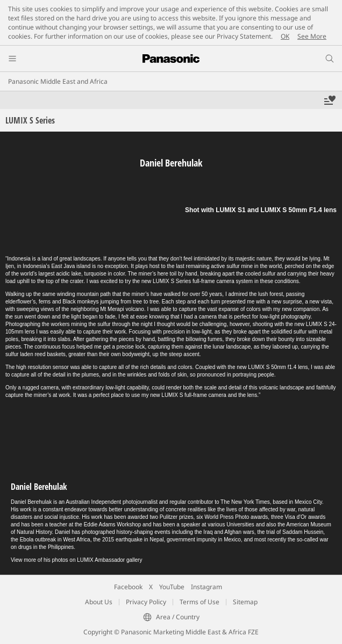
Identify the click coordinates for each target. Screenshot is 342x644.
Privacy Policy (146, 602)
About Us (99, 602)
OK (285, 36)
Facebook (128, 587)
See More (312, 36)
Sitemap (245, 602)
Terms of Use (199, 602)
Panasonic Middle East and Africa (58, 81)
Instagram (206, 587)
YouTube (172, 587)
